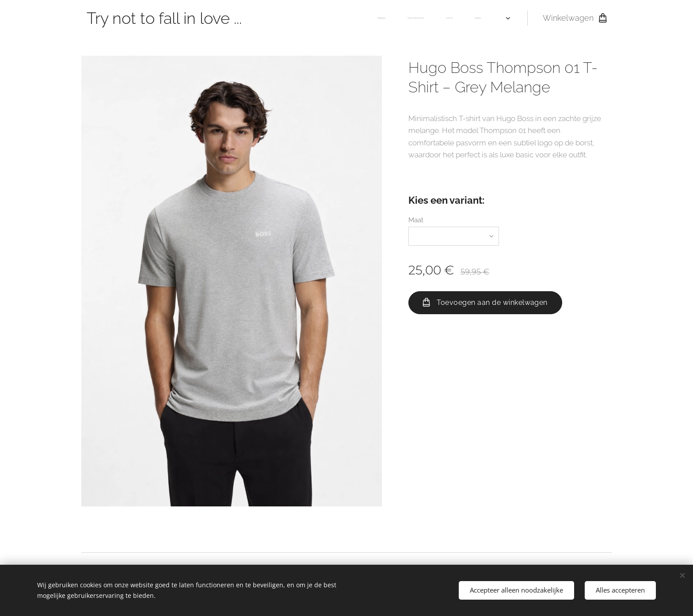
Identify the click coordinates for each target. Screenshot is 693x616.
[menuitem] (423, 18)
